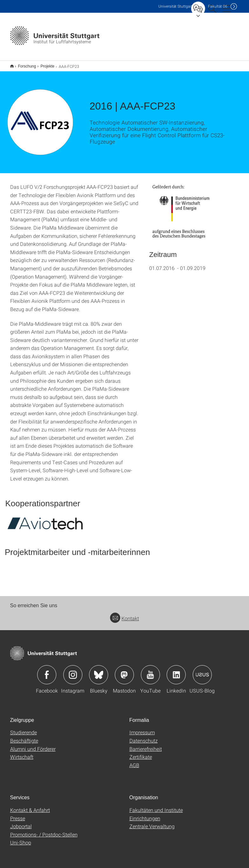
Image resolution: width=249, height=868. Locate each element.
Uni (176, 6)
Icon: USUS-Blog (202, 675)
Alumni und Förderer (33, 749)
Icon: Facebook (47, 675)
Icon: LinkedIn (176, 675)
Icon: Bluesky (99, 675)
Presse (18, 818)
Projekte (47, 66)
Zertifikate (141, 757)
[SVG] (45, 523)
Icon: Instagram (73, 675)
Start (12, 66)
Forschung (27, 66)
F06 (218, 6)
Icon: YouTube (150, 675)
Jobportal (21, 826)
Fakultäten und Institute (156, 810)
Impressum (142, 732)
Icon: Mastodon (124, 675)
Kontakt (125, 618)
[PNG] (184, 212)
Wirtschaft (22, 757)
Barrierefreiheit (146, 749)
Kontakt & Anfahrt (30, 810)
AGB (134, 765)
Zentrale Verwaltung (152, 826)
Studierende (24, 732)
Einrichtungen (145, 818)
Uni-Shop (21, 842)
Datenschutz (144, 740)
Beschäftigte (24, 740)
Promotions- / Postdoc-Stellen (44, 834)
